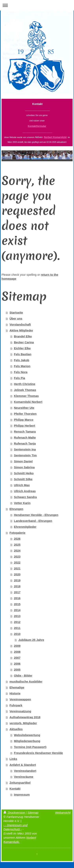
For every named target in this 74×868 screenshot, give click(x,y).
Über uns (16, 318)
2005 (17, 670)
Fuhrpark (16, 705)
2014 (17, 610)
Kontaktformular (37, 126)
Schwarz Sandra (25, 497)
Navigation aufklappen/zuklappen (37, 5)
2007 (17, 658)
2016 (17, 598)
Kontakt (15, 789)
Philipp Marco (24, 420)
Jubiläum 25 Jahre (31, 640)
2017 (17, 592)
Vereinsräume (24, 777)
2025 (17, 545)
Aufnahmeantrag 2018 (25, 717)
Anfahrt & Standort (23, 765)
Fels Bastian (23, 354)
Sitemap (33, 813)
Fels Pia (20, 378)
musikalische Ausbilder (26, 681)
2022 (17, 562)
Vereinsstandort (25, 771)
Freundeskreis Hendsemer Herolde (38, 753)
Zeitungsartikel (20, 783)
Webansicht (63, 813)
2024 (17, 551)
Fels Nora (21, 372)
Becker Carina (24, 342)
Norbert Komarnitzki (55, 137)
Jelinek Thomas (25, 390)
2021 (17, 568)
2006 (17, 664)
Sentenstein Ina (25, 449)
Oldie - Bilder (23, 675)
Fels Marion (22, 366)
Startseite (16, 313)
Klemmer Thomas (26, 396)
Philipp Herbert (25, 426)
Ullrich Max (22, 485)
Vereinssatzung (20, 711)
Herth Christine (25, 384)
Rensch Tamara (25, 432)
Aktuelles (16, 729)
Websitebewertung (27, 735)
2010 (17, 634)
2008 (17, 652)
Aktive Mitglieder (21, 330)
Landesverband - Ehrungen (33, 521)
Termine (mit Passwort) (30, 747)
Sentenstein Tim (25, 455)
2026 (17, 539)
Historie (15, 693)
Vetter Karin (22, 503)
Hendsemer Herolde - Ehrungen (36, 515)
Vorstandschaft (20, 324)
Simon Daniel (23, 461)
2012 (17, 622)
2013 (17, 616)
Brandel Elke (23, 336)
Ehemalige (17, 687)
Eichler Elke (22, 348)
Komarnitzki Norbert (28, 402)
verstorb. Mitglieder (23, 723)
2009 (17, 646)
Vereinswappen (20, 699)
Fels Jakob (22, 360)
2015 (17, 604)
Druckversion (15, 813)
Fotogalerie (17, 533)
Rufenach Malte (25, 437)
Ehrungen (16, 509)
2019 (17, 580)
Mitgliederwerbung (27, 741)
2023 (17, 556)
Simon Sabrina (24, 467)
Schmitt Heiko (24, 473)
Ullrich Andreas (25, 491)
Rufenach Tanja (25, 443)
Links (13, 759)
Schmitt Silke (23, 479)
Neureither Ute (24, 408)
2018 (17, 586)
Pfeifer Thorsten (25, 414)
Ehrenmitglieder (25, 527)
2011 (17, 628)
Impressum (22, 795)
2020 (17, 574)
